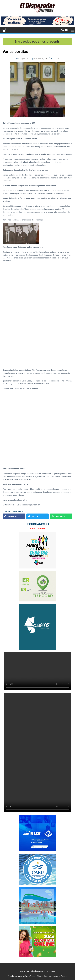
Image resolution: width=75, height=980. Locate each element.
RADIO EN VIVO (38, 528)
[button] (14, 516)
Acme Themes (62, 976)
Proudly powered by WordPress (21, 976)
